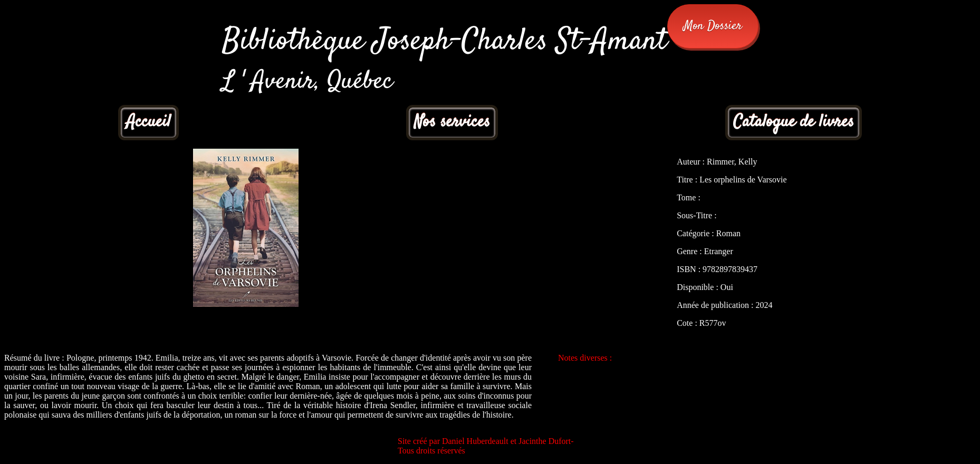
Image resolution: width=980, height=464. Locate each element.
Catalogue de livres (794, 122)
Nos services (452, 122)
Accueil (148, 122)
